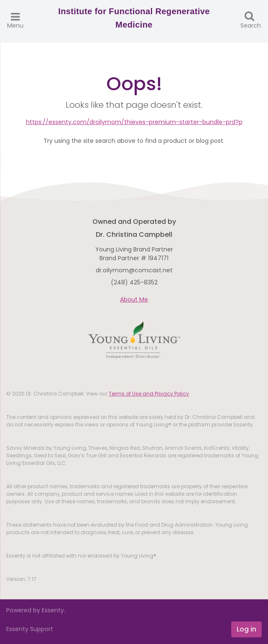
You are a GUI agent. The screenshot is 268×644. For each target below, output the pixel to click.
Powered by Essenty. (36, 610)
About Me (134, 299)
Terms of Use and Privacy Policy (149, 394)
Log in (246, 629)
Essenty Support (30, 629)
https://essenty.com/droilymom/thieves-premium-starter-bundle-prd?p (134, 122)
